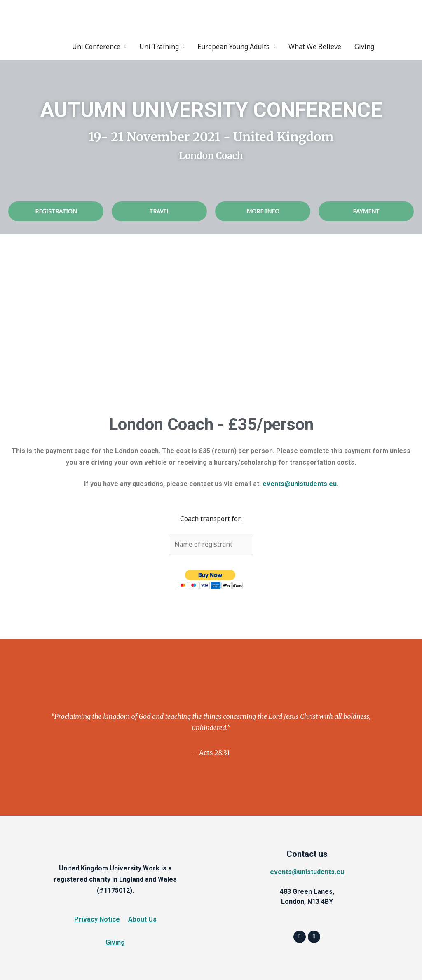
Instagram (402, 46)
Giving (364, 46)
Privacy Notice (97, 919)
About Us (142, 919)
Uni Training (159, 46)
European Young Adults (233, 46)
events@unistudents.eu (300, 484)
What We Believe (315, 46)
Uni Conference (96, 46)
